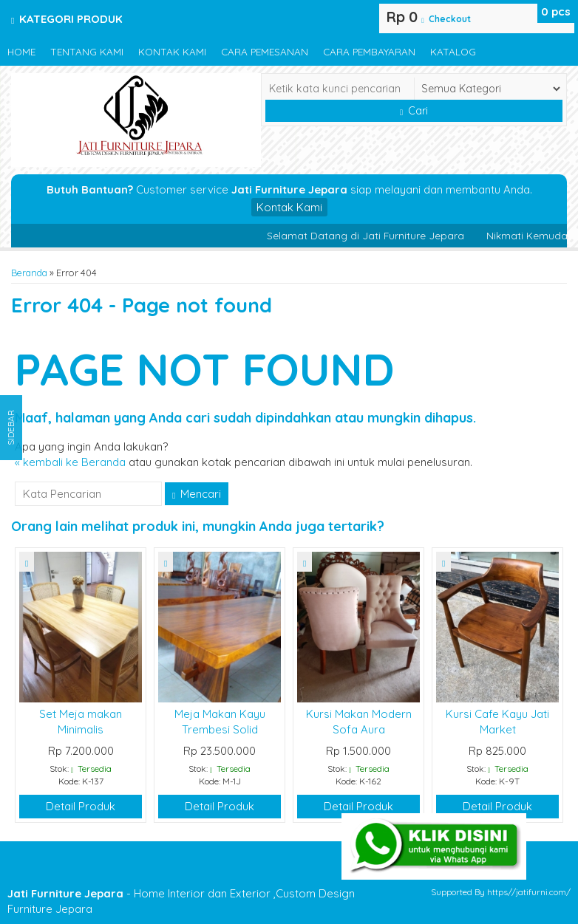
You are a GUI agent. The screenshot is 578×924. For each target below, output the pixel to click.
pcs (556, 11)
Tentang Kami (87, 51)
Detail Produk (81, 806)
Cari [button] (414, 111)
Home (21, 51)
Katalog (453, 51)
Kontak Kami (172, 51)
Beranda (29, 273)
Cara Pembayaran (369, 51)
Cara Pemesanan (265, 51)
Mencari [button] (197, 494)
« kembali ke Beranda (70, 462)
